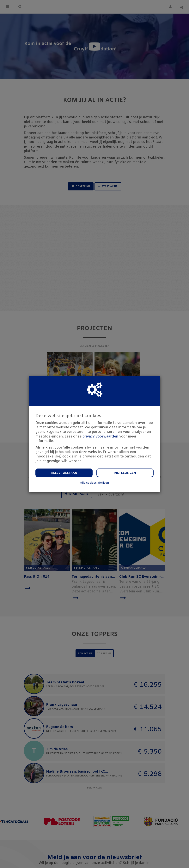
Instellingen (125, 473)
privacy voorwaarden (100, 437)
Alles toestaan (64, 473)
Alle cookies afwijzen (94, 483)
